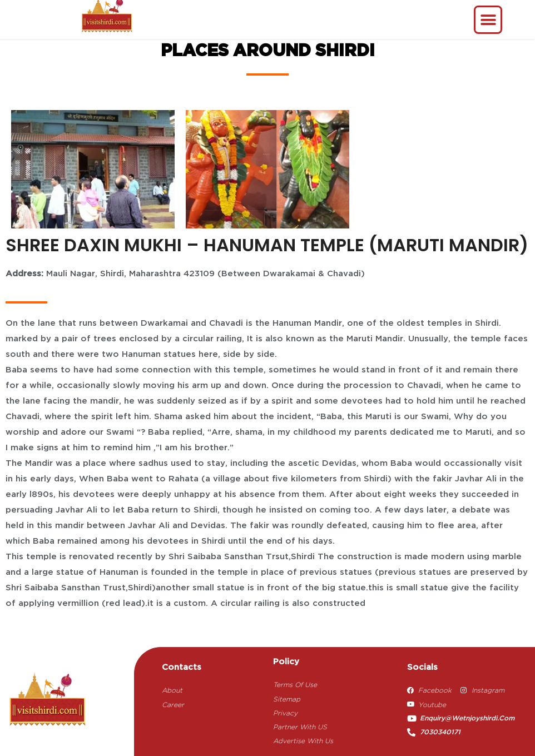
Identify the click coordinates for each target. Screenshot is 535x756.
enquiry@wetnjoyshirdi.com (467, 718)
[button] (488, 20)
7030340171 (440, 732)
